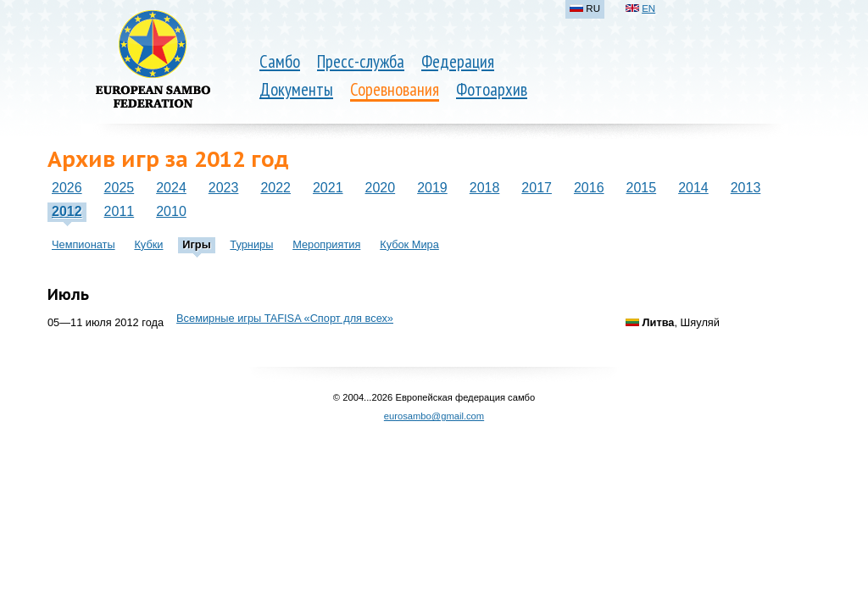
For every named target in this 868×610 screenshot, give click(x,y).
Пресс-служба (361, 61)
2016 (589, 188)
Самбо (280, 61)
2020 (381, 188)
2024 (171, 188)
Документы (296, 89)
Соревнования (395, 89)
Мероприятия (326, 244)
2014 (693, 188)
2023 (224, 188)
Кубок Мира (409, 244)
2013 (746, 188)
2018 (485, 188)
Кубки (148, 244)
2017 (537, 188)
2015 (642, 188)
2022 (275, 188)
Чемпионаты (83, 244)
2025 (120, 188)
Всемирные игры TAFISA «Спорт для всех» (285, 318)
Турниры (251, 244)
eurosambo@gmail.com (434, 416)
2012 (67, 211)
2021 (328, 188)
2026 (67, 188)
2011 (120, 211)
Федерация (458, 61)
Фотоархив (492, 89)
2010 (171, 211)
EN (648, 8)
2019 (432, 188)
